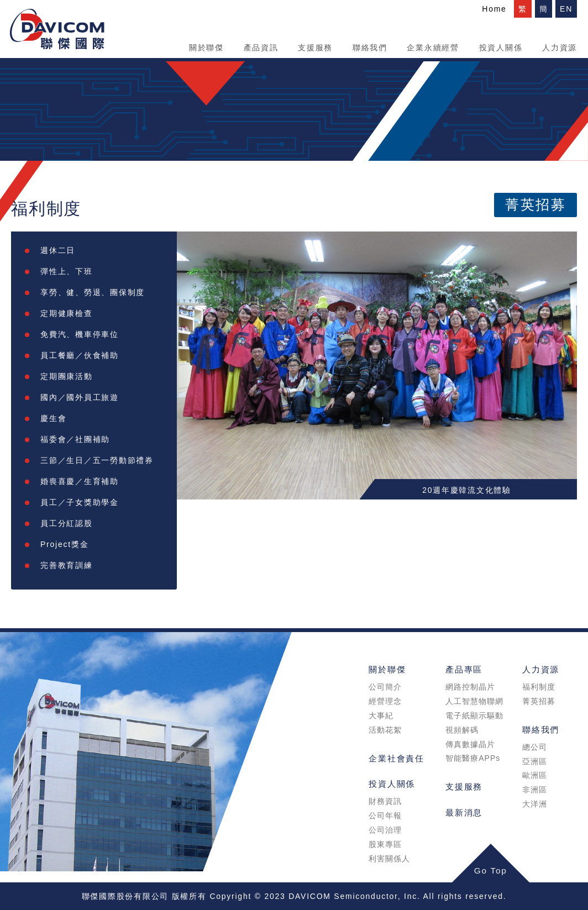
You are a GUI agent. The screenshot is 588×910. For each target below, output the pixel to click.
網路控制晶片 (470, 687)
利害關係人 (389, 859)
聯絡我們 (370, 48)
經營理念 (385, 701)
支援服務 (315, 48)
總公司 (535, 747)
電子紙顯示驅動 (474, 716)
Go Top (491, 870)
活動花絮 (385, 730)
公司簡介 (385, 687)
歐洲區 (535, 775)
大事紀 (381, 716)
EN (566, 9)
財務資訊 (385, 801)
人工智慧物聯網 (474, 701)
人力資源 (560, 48)
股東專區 (385, 844)
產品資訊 (261, 48)
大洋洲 (535, 804)
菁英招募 (535, 205)
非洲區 (535, 790)
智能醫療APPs (473, 758)
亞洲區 (535, 761)
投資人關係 (501, 48)
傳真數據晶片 (470, 744)
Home (494, 9)
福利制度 (539, 687)
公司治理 (385, 830)
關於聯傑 (206, 48)
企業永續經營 (433, 48)
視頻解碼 (462, 730)
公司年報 (385, 816)
